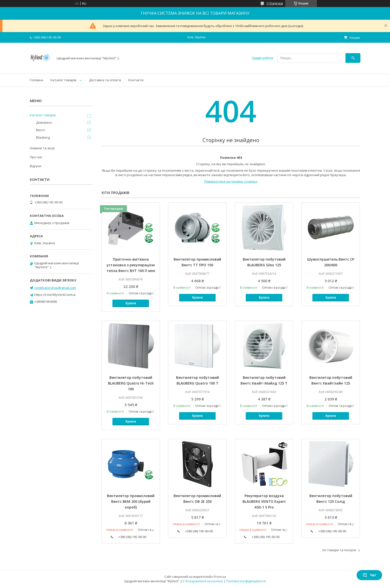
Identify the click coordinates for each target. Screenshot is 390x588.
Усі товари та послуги (339, 550)
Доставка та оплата (105, 80)
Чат (369, 575)
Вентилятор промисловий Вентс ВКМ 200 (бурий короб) (131, 501)
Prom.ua (220, 577)
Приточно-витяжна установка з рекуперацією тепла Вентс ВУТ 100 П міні (131, 265)
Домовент (44, 122)
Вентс (41, 130)
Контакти (136, 80)
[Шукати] (353, 58)
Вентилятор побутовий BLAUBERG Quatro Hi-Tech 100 (131, 383)
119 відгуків (275, 3)
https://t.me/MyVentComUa (55, 295)
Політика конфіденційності (246, 581)
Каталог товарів (63, 80)
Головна (36, 80)
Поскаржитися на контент (204, 581)
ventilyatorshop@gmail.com (55, 288)
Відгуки (36, 166)
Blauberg (43, 137)
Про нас (36, 157)
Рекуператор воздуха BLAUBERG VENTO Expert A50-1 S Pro (264, 501)
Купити (131, 303)
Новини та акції (42, 148)
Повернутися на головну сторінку (231, 181)
